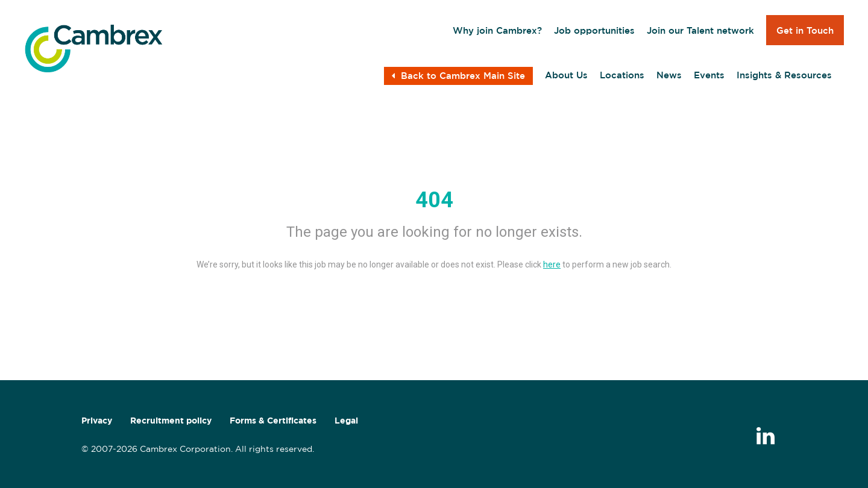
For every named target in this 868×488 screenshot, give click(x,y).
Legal (346, 421)
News (669, 75)
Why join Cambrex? (497, 30)
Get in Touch (805, 30)
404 (434, 200)
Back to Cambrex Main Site (458, 76)
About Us (566, 75)
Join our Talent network (700, 30)
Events (709, 75)
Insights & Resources (784, 75)
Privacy (97, 421)
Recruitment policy (171, 421)
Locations (622, 75)
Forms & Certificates (273, 421)
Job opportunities (594, 30)
